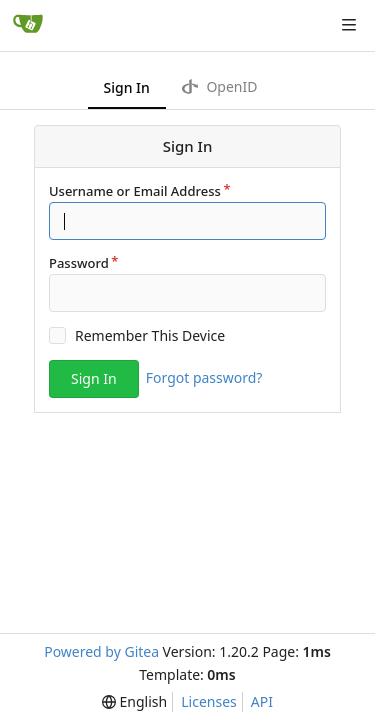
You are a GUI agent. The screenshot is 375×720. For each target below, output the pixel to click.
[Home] (28, 25)
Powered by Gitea (101, 651)
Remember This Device (150, 335)
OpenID (220, 86)
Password (79, 263)
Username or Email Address (135, 191)
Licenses (209, 701)
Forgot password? (204, 377)
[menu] (134, 702)
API (262, 701)
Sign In (127, 87)
